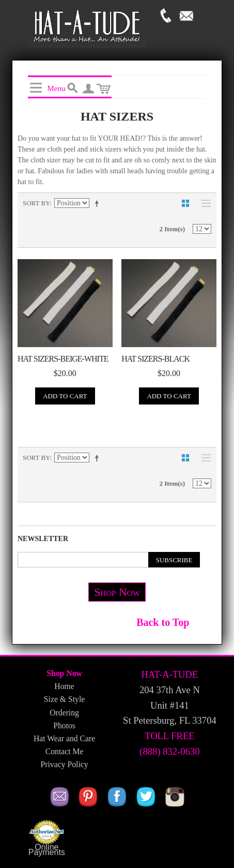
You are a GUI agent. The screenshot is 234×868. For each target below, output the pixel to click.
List (204, 203)
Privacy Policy (65, 764)
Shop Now (117, 592)
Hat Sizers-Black (155, 359)
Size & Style (64, 699)
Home (64, 686)
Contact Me (65, 751)
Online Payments (47, 850)
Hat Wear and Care (64, 738)
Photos (64, 725)
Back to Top (163, 622)
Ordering (64, 713)
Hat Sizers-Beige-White (63, 359)
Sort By (36, 203)
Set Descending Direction (99, 203)
